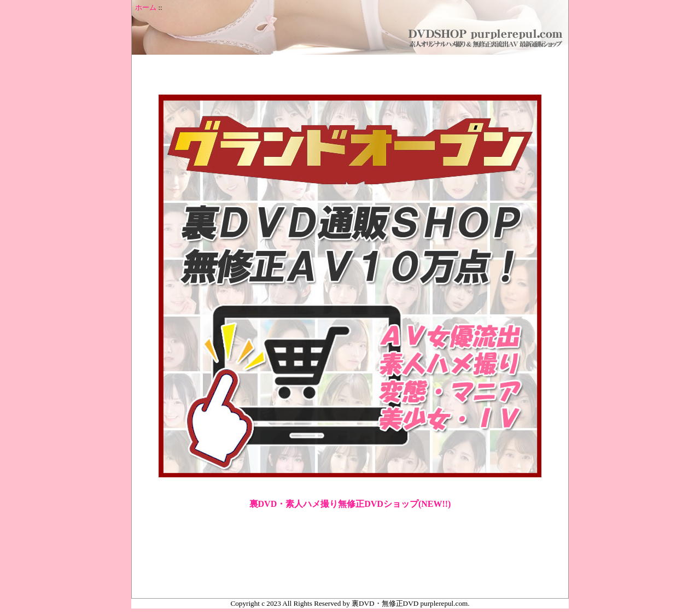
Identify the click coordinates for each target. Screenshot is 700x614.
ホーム (146, 8)
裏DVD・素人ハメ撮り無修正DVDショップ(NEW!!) (350, 504)
